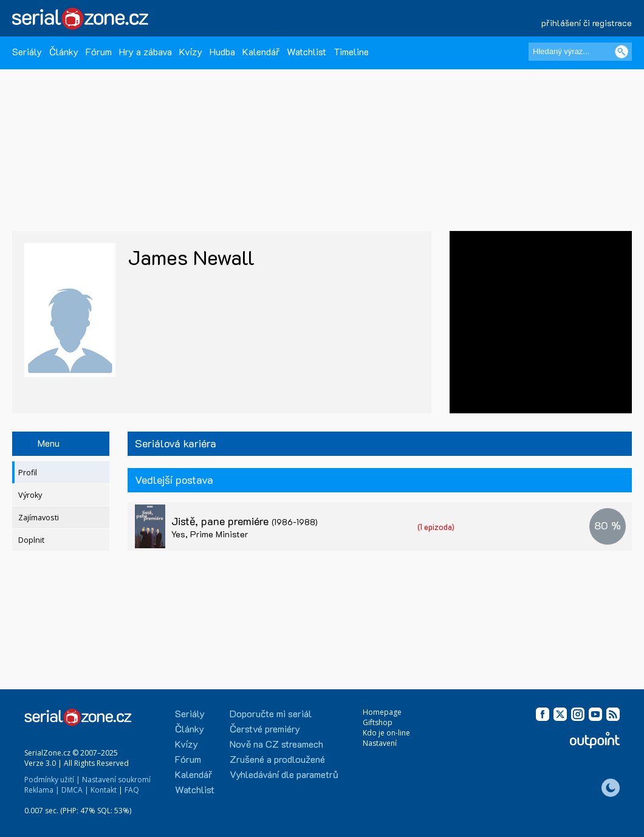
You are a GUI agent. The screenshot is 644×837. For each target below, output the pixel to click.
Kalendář (261, 51)
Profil (28, 473)
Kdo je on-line (386, 733)
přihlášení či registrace (587, 23)
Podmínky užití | (52, 780)
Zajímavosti (39, 518)
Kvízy (191, 51)
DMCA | (75, 790)
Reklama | (42, 790)
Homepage (382, 712)
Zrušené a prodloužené (277, 759)
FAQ (132, 790)
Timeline (351, 51)
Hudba (222, 51)
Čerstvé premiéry (265, 728)
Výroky (30, 495)
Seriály (27, 51)
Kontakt (104, 790)
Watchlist (307, 51)
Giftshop (378, 722)
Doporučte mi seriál (271, 713)
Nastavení (380, 743)
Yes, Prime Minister (210, 534)
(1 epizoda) (436, 527)
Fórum (99, 51)
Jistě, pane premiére (245, 521)
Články (64, 51)
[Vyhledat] (622, 52)
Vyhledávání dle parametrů (284, 774)
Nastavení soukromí (116, 780)
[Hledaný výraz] (580, 52)
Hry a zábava (146, 51)
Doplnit (31, 540)
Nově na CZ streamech (276, 744)
